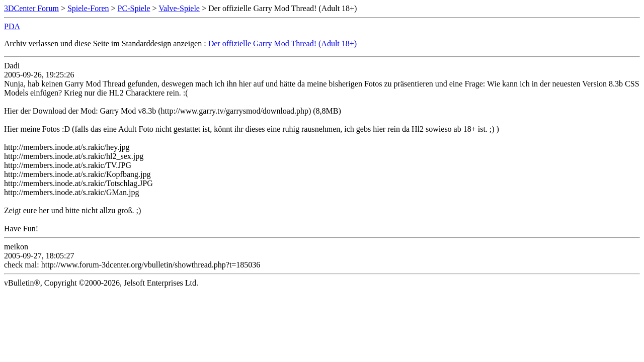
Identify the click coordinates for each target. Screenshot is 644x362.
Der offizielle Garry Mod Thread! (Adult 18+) (283, 43)
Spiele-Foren (88, 8)
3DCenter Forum (31, 8)
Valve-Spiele (179, 8)
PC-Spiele (134, 8)
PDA (12, 26)
